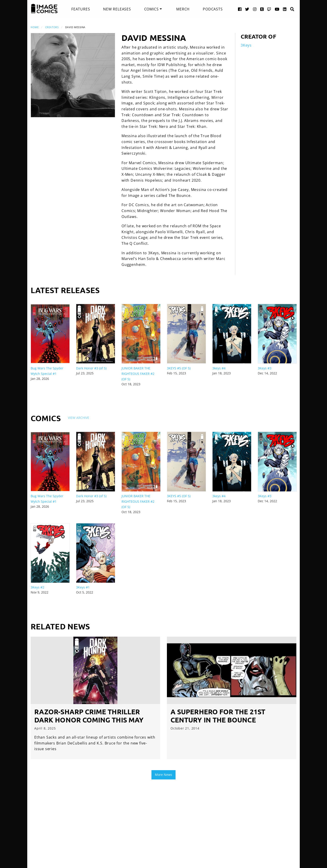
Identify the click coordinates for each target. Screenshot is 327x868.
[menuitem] (81, 9)
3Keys (246, 45)
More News (163, 775)
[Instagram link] (255, 9)
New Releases (117, 9)
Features (81, 9)
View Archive (79, 418)
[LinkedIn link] (285, 9)
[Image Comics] (44, 9)
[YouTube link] (277, 9)
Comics (151, 9)
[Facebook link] (240, 9)
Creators (52, 27)
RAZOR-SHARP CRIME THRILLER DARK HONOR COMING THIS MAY (89, 716)
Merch (183, 9)
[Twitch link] (269, 9)
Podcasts (213, 9)
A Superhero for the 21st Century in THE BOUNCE (218, 716)
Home (35, 27)
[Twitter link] (247, 9)
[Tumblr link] (262, 9)
